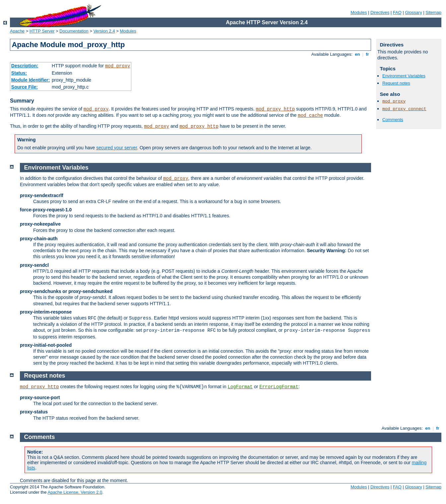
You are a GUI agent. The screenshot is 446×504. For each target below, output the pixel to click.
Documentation (74, 31)
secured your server (117, 148)
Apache (17, 31)
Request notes (396, 83)
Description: (25, 66)
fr (368, 54)
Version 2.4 (104, 31)
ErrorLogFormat (279, 387)
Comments (393, 120)
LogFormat (240, 387)
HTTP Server (42, 31)
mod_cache (310, 115)
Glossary (413, 12)
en (357, 54)
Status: (19, 73)
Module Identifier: (31, 80)
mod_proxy (118, 66)
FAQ (397, 12)
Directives (380, 12)
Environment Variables (404, 76)
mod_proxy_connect (404, 109)
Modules (359, 12)
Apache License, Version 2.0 (75, 492)
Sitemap (433, 12)
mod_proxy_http (275, 109)
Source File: (25, 87)
